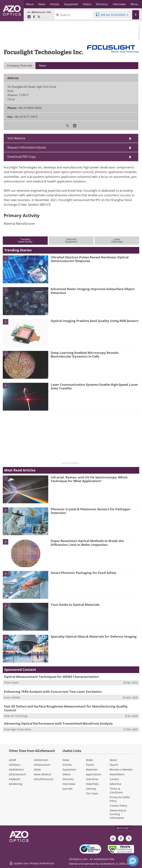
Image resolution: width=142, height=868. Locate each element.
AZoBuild (14, 779)
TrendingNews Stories (25, 240)
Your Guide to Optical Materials (75, 605)
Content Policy (118, 806)
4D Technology (19, 716)
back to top (124, 828)
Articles (67, 765)
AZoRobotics (16, 769)
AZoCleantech (17, 774)
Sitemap (91, 789)
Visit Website (16, 138)
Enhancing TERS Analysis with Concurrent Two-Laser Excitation (53, 692)
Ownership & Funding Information (118, 814)
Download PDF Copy (22, 157)
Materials (92, 769)
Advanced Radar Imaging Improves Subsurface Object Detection (93, 291)
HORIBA (15, 697)
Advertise (115, 784)
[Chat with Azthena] (133, 861)
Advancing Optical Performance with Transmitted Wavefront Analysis (58, 723)
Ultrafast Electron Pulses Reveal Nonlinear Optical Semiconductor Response (90, 259)
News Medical (43, 774)
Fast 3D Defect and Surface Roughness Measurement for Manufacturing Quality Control (66, 708)
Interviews (69, 784)
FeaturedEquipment (71, 240)
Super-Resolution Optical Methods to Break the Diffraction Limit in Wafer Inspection (87, 543)
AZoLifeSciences (44, 779)
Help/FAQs (92, 784)
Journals (68, 789)
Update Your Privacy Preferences (32, 863)
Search (114, 765)
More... (135, 4)
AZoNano (15, 765)
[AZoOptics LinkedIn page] (29, 17)
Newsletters (117, 774)
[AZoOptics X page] (39, 17)
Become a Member (121, 769)
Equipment (69, 769)
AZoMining (16, 784)
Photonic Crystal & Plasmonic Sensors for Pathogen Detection (91, 511)
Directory (68, 779)
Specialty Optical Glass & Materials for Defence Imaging (94, 636)
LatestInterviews (117, 240)
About (113, 760)
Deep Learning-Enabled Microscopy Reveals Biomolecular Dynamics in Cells (84, 354)
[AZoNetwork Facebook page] (34, 17)
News (66, 760)
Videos (67, 774)
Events (90, 765)
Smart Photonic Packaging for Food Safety (83, 573)
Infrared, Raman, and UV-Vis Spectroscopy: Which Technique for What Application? (89, 479)
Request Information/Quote (27, 147)
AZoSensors (41, 760)
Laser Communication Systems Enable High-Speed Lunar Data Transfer (94, 386)
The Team (92, 793)
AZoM (12, 760)
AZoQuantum (42, 765)
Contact (114, 779)
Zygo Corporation (21, 729)
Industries (92, 779)
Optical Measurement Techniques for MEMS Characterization (51, 677)
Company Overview (20, 65)
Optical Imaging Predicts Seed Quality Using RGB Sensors (95, 321)
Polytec (15, 683)
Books (90, 760)
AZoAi (37, 769)
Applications (94, 774)
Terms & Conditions (116, 791)
